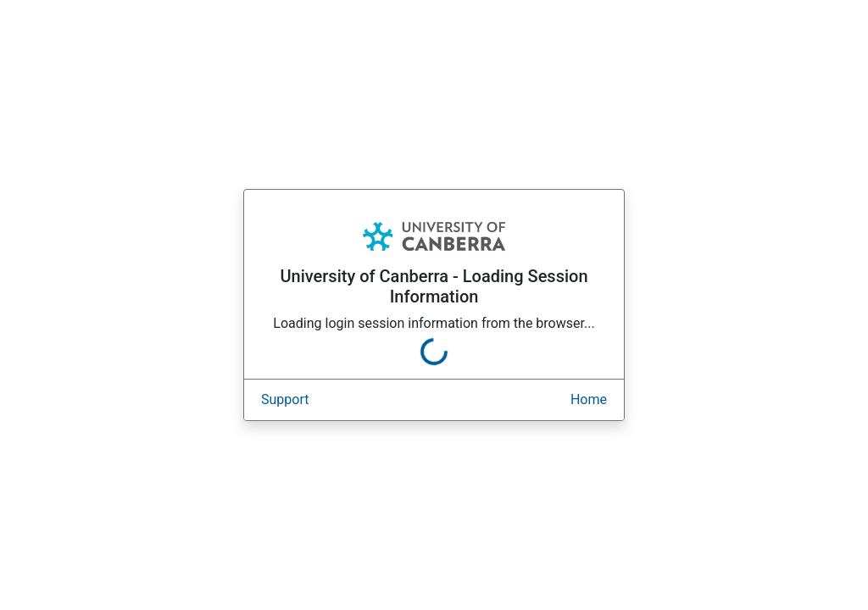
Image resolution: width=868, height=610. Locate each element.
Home (589, 399)
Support (285, 399)
